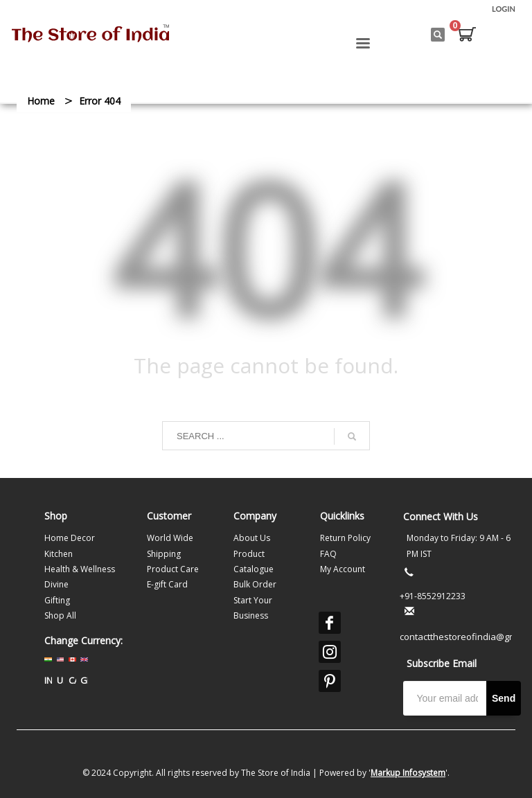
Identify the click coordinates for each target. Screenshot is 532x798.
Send (504, 698)
